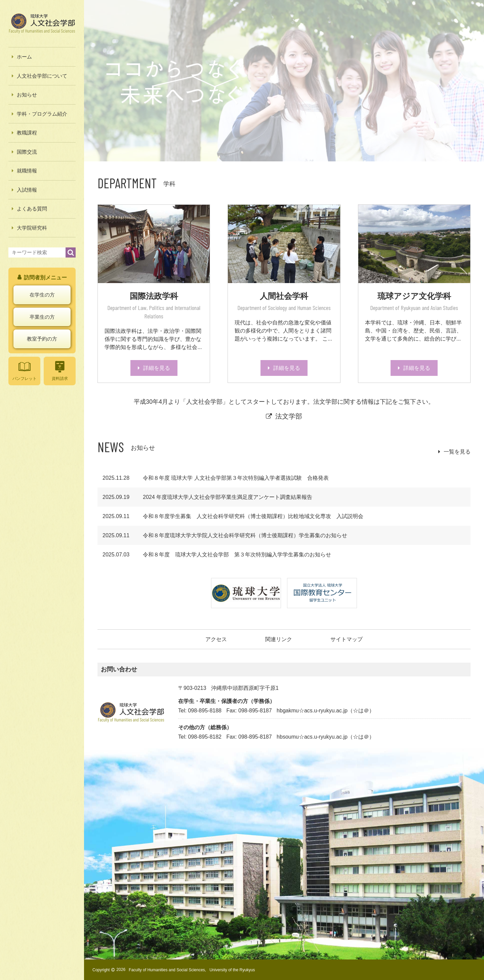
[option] (284, 81)
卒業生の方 (42, 317)
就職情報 (27, 171)
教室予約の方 (42, 339)
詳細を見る (157, 368)
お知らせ (27, 95)
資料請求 (60, 370)
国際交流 (27, 152)
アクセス (216, 639)
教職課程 (27, 133)
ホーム (24, 57)
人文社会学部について (42, 76)
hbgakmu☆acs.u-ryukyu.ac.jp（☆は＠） (326, 711)
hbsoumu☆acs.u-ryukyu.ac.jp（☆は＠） (326, 737)
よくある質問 (32, 209)
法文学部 (289, 416)
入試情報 (27, 190)
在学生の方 (42, 295)
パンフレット (25, 370)
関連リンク (279, 639)
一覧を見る (457, 452)
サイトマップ (347, 639)
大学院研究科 (32, 228)
